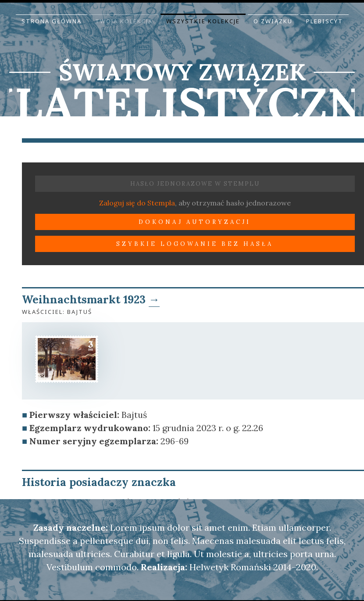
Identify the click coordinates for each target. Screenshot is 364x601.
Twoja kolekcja (124, 21)
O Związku (273, 21)
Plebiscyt (325, 21)
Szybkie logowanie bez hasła (195, 244)
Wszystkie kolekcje (203, 21)
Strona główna (52, 21)
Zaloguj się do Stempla (137, 203)
